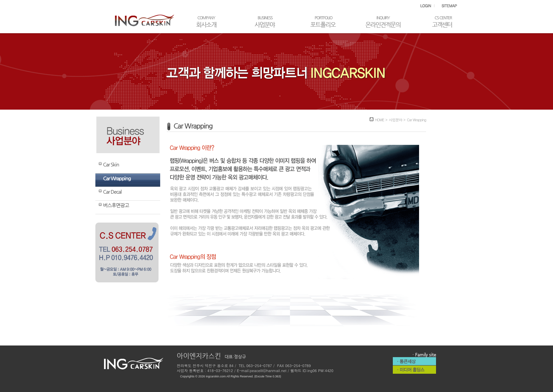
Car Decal (112, 192)
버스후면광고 (116, 205)
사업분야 (395, 120)
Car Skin (111, 164)
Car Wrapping (117, 178)
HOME (380, 120)
